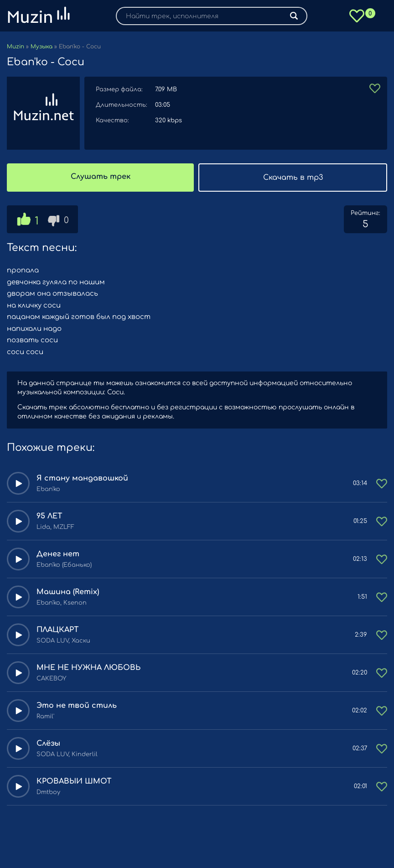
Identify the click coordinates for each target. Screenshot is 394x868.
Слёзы (48, 743)
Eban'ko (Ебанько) (64, 565)
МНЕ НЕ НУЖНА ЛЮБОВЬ (88, 668)
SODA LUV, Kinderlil (67, 754)
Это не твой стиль (77, 706)
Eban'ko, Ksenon (62, 603)
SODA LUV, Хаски (63, 641)
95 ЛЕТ (49, 516)
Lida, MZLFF (55, 527)
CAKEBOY (51, 679)
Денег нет (58, 554)
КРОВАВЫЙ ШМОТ (74, 781)
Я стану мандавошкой (82, 478)
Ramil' (45, 716)
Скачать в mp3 (293, 178)
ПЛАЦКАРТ (58, 630)
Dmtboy (48, 792)
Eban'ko (48, 489)
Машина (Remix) (68, 592)
